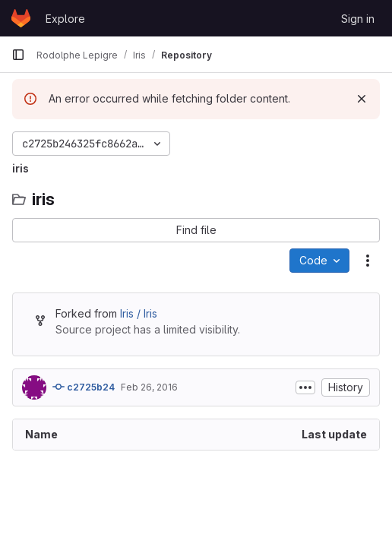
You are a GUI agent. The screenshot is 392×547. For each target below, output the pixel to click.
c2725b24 (84, 387)
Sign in (358, 19)
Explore (65, 19)
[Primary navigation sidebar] (18, 55)
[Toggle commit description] (305, 387)
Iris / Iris (139, 313)
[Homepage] (21, 18)
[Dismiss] (362, 99)
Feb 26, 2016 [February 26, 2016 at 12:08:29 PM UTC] (149, 387)
